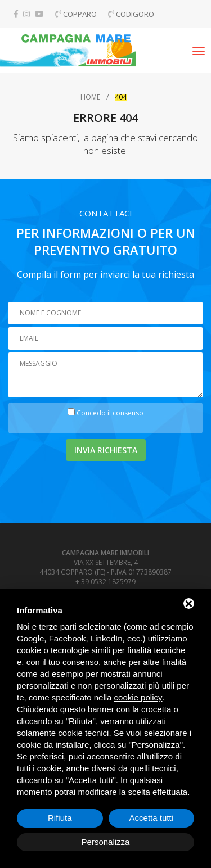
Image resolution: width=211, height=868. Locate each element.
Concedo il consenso (110, 413)
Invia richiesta (106, 450)
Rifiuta (60, 818)
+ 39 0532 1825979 (105, 582)
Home (90, 97)
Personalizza (106, 842)
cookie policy (138, 697)
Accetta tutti (151, 818)
